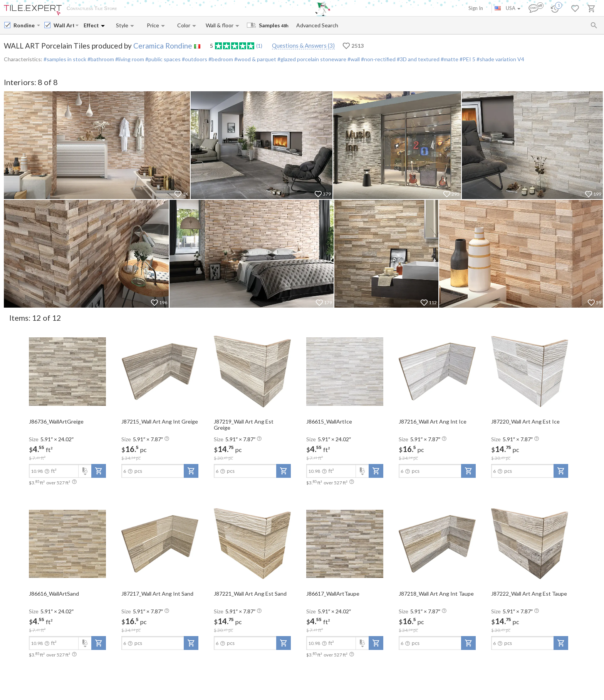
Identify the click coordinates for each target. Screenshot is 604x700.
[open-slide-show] (67, 371)
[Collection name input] (64, 25)
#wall (353, 59)
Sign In (476, 8)
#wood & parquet (255, 59)
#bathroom (100, 59)
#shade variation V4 (500, 59)
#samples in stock (65, 59)
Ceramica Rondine (163, 46)
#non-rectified (378, 59)
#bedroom (220, 59)
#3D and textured (418, 59)
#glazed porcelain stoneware (311, 59)
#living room (129, 59)
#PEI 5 (467, 59)
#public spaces (162, 59)
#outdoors (194, 59)
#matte (449, 59)
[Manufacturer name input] (24, 25)
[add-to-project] (99, 471)
